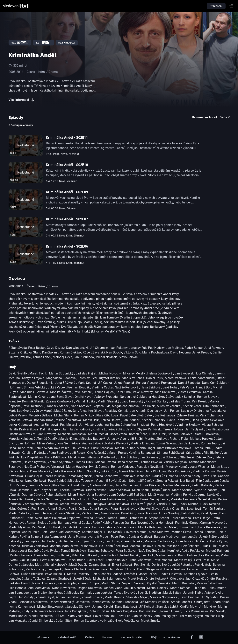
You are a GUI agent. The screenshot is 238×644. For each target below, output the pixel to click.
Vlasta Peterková (190, 392)
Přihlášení (216, 6)
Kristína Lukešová (105, 429)
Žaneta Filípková (142, 546)
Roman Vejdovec (123, 467)
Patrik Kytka (219, 541)
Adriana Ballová (117, 560)
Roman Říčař (138, 434)
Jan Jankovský (189, 443)
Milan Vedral (46, 443)
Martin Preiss (118, 453)
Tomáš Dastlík (48, 439)
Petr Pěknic (200, 401)
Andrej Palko (31, 532)
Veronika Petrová (21, 420)
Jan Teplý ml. (195, 429)
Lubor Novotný (169, 513)
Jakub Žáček (82, 579)
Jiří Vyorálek (210, 597)
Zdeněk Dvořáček (126, 574)
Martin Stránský (109, 401)
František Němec (187, 523)
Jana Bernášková (61, 397)
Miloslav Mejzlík (134, 373)
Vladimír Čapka (103, 387)
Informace (43, 637)
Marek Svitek (173, 593)
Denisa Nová (161, 565)
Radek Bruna (77, 560)
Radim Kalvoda (202, 485)
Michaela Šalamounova (110, 579)
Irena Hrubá (58, 593)
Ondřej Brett (203, 602)
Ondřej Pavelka (217, 579)
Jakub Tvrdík (30, 560)
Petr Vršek (39, 527)
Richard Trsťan (99, 611)
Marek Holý (136, 579)
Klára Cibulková (108, 415)
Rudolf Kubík (102, 523)
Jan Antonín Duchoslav (146, 411)
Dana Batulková (126, 607)
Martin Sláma (111, 583)
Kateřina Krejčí (92, 532)
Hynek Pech (80, 485)
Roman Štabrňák (86, 621)
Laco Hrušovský (133, 401)
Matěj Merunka (159, 495)
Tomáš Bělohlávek (74, 551)
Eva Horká (112, 541)
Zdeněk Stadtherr (150, 593)
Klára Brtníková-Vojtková (175, 448)
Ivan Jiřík (210, 476)
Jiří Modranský (70, 532)
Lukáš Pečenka (182, 565)
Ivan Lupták (189, 537)
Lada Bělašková (210, 527)
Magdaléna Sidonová (61, 378)
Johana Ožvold (103, 607)
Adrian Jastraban (68, 597)
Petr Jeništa (121, 523)
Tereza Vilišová (55, 476)
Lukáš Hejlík (34, 476)
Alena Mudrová (159, 532)
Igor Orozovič (196, 579)
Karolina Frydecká (35, 453)
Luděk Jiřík (209, 546)
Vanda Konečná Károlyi (186, 476)
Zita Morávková (39, 588)
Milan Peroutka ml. (85, 555)
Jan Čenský (221, 481)
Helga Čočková (19, 509)
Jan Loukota (104, 593)
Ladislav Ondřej (192, 411)
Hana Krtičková (56, 457)
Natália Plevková (117, 443)
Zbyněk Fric (50, 490)
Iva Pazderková (216, 411)
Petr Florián (50, 532)
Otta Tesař (187, 457)
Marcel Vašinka (176, 378)
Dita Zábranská (214, 406)
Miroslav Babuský (93, 439)
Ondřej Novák (184, 541)
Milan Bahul (141, 490)
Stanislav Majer (137, 597)
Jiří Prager (102, 537)
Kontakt (107, 637)
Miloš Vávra (89, 546)
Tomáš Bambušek (21, 499)
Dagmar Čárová (33, 495)
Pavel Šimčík (83, 392)
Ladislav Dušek (198, 569)
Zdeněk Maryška (176, 462)
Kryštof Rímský (110, 378)
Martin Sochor (182, 490)
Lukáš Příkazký (151, 485)
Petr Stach (39, 509)
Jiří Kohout (147, 607)
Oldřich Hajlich (104, 392)
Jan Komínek (171, 551)
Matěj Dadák (78, 565)
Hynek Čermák (99, 467)
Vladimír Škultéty (189, 425)
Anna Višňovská (141, 560)
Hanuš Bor (204, 387)
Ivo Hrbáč (106, 621)
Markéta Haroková (203, 439)
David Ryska (50, 551)
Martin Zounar (125, 448)
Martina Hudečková (154, 397)
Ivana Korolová (81, 406)
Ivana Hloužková (44, 583)
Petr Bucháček (102, 574)
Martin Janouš (166, 555)
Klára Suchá (61, 485)
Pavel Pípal (119, 537)
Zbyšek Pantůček (149, 429)
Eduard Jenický (43, 513)
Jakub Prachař (124, 383)
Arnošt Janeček (182, 602)
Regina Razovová (90, 588)
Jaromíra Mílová (39, 485)
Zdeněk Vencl (192, 406)
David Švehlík (18, 373)
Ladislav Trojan (180, 401)
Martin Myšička (20, 527)
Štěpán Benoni (159, 518)
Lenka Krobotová (21, 425)
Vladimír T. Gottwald (35, 392)
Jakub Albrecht (135, 588)
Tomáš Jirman (118, 518)
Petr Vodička (190, 513)
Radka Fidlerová (171, 574)
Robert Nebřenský (62, 602)
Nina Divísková (166, 392)
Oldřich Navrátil (97, 490)
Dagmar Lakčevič (208, 495)
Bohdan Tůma (44, 420)
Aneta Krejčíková (91, 411)
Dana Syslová (99, 509)
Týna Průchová (93, 541)
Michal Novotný (110, 373)
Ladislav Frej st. (87, 373)
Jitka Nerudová (119, 504)
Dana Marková (41, 471)
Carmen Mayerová (213, 523)
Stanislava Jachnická (136, 476)
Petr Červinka (191, 546)
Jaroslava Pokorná (123, 569)
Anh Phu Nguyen (166, 616)
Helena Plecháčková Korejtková (86, 569)
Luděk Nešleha (210, 504)
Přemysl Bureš (139, 499)
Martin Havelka (77, 467)
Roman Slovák (208, 397)
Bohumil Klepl (149, 611)
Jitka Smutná (217, 588)
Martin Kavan (38, 397)
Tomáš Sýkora (166, 443)
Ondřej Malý (189, 607)
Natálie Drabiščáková (24, 429)
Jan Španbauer (19, 593)
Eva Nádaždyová (217, 429)
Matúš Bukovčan (66, 411)
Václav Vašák (127, 527)
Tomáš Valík (139, 518)
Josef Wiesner (200, 467)
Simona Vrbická (35, 387)
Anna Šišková (58, 509)
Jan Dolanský (150, 457)
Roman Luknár (171, 611)
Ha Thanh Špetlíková (114, 546)
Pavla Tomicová (179, 420)
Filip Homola (18, 588)
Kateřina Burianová (142, 453)
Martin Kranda (115, 597)
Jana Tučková (35, 579)
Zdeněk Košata (92, 597)
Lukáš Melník (113, 532)
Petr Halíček (203, 565)
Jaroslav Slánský (79, 607)
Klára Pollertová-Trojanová (63, 518)
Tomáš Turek (85, 462)
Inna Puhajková (76, 611)
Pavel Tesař (96, 560)
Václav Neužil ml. (48, 499)
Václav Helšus (19, 471)
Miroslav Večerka (169, 406)
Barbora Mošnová (167, 537)
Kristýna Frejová (33, 378)
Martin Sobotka (88, 471)
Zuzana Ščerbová (59, 579)
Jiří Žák (93, 499)
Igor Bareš (187, 481)
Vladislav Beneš (133, 378)
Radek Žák (160, 476)
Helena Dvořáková (160, 373)
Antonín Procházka (125, 602)
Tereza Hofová (173, 429)
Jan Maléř (170, 527)
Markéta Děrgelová (124, 611)
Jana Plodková (156, 471)
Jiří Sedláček (138, 495)
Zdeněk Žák (205, 457)
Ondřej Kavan (84, 397)
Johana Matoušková (65, 546)
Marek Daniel (18, 616)
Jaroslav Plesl (88, 378)
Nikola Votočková (127, 621)
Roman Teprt (210, 443)
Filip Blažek (212, 453)
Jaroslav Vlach (118, 439)
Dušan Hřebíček (32, 574)
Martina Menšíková (177, 485)
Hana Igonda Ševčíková (208, 420)
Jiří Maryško (208, 607)
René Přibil (26, 448)
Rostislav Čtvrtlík (117, 411)
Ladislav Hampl (20, 583)
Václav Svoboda (107, 397)
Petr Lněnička (78, 509)
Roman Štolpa (37, 523)
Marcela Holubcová (22, 439)
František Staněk (57, 406)
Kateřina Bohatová (101, 551)
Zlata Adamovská (54, 537)
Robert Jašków (56, 495)
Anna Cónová (110, 513)
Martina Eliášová (143, 443)
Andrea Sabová (93, 443)
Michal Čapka (81, 523)
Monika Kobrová (150, 527)
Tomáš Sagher (214, 509)
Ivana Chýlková (36, 481)
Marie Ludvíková (20, 411)
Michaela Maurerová (34, 602)
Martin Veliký (184, 560)
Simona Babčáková (171, 453)
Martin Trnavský (79, 574)
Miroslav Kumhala (80, 593)
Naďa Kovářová (149, 551)
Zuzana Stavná (100, 565)
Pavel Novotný (143, 392)
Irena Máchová (129, 462)
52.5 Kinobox (67, 43)
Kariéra (89, 637)
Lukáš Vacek (57, 387)
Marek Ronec (77, 457)
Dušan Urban (129, 481)
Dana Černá (210, 383)
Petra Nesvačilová (123, 509)
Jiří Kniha (200, 588)
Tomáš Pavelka (152, 462)
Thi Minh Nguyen (192, 616)
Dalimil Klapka (50, 429)
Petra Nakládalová (53, 560)
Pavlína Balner (30, 537)
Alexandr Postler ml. (102, 457)
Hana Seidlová (151, 387)
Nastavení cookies (132, 637)
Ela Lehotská (81, 448)
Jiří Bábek (63, 555)
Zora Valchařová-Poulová (41, 504)
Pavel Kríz (128, 513)
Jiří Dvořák (147, 481)
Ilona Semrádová (69, 443)
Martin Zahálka (19, 513)
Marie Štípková (120, 490)
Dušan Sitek (64, 621)
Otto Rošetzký (97, 453)
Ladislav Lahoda (104, 527)
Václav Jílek (90, 513)
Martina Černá (182, 532)
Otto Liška (177, 579)
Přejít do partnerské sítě (165, 637)
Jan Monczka (18, 621)
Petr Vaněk (218, 611)
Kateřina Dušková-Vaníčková (29, 546)
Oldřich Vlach (113, 588)
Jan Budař (49, 541)
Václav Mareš (43, 411)
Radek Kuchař (189, 504)
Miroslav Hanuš (177, 467)
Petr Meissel (69, 425)
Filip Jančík (128, 429)
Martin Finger (146, 448)
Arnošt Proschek (72, 504)
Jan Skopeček (185, 373)
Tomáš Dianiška (205, 532)
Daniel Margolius (74, 499)
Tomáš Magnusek (80, 476)
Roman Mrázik (85, 415)
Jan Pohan (172, 411)
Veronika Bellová (41, 415)
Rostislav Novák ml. (150, 467)
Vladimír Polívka (182, 495)
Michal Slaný (63, 415)
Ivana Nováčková (64, 588)
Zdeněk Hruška (188, 415)
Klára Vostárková (80, 616)
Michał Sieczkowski (51, 607)
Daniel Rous (155, 378)
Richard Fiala (179, 439)
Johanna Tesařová (110, 425)
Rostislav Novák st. (23, 434)
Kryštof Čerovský (159, 583)
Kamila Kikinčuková (77, 527)
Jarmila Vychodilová (77, 429)
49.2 (20, 43)
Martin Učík (91, 420)
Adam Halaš (221, 602)
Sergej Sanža (160, 499)
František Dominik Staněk (27, 401)
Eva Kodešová (209, 555)
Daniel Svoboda (189, 383)
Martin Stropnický (62, 373)
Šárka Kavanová (64, 471)
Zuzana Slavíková (68, 513)
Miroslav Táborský (81, 481)
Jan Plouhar (131, 420)
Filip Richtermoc (69, 541)
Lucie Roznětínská (196, 611)
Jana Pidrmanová (81, 537)
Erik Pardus (18, 485)
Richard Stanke (156, 401)
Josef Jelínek (149, 574)
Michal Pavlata (106, 462)
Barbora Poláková (180, 434)
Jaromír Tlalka (194, 593)
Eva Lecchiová (191, 509)
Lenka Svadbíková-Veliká (52, 448)
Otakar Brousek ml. (40, 383)
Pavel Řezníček (33, 406)
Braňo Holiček (188, 555)
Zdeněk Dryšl (45, 597)
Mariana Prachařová (159, 541)
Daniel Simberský (42, 621)
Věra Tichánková (212, 415)
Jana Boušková (98, 495)
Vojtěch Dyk (102, 406)
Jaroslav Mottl (33, 565)
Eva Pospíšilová (32, 457)
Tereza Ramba (181, 518)
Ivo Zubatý (27, 597)
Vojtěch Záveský (134, 583)
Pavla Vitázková (21, 555)
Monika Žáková (61, 392)
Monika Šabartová (210, 583)
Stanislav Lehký (168, 607)
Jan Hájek (148, 406)
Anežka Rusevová (72, 490)
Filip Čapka (204, 481)
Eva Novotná (140, 523)
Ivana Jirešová (147, 513)
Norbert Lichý (129, 397)
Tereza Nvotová (125, 593)
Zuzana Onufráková (60, 401)
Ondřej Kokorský (157, 579)
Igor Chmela (205, 373)
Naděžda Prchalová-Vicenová (44, 467)
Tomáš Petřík (203, 448)
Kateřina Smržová (137, 425)
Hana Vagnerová (127, 485)
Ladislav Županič (143, 504)
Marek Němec (69, 439)
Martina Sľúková (157, 439)
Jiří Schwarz (170, 457)
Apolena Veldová (101, 485)
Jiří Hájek (55, 527)
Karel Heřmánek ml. (113, 499)
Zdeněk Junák (167, 504)
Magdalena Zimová (126, 406)
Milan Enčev (77, 495)
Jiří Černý (202, 541)
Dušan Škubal (161, 490)
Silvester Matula (136, 532)
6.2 (43, 43)
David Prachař (190, 597)
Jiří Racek (79, 453)
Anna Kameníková (23, 607)
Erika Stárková (122, 565)
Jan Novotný (47, 434)
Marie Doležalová (41, 616)
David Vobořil (109, 555)
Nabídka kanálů (67, 637)
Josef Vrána (119, 434)
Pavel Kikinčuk (55, 574)
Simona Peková (167, 481)
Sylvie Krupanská (206, 490)
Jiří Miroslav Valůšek (155, 602)
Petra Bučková (126, 551)
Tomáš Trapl (188, 527)
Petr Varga (187, 387)
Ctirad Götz (194, 453)
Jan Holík (148, 555)
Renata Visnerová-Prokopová (156, 383)
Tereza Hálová (111, 420)
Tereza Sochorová (107, 476)
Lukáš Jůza (109, 471)
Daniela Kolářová (141, 537)
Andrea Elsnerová (46, 425)
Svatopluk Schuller (183, 397)
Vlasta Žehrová (213, 425)
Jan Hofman (27, 443)
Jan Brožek (40, 593)
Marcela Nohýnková (164, 597)
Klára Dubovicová (207, 434)
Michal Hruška (86, 401)
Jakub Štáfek (209, 537)
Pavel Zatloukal (104, 616)
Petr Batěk (146, 415)
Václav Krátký (36, 569)
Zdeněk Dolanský (154, 420)
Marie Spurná (87, 383)
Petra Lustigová (96, 504)
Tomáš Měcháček (131, 471)
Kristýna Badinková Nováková (43, 611)
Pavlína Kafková (94, 518)
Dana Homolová (162, 523)
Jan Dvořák (119, 495)
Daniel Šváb (34, 518)
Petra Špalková (59, 453)
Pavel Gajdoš (58, 481)
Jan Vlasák (87, 425)
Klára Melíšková (149, 509)
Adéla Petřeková (193, 551)
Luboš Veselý (18, 415)
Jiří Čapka (105, 383)
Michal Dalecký (158, 588)
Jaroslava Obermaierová (93, 602)
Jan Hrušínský (143, 616)
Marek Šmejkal (151, 621)
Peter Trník (202, 560)
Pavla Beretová (175, 569)
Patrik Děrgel (202, 518)
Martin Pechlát (98, 434)
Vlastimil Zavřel (107, 481)
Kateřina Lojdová (196, 574)
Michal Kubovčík (56, 565)
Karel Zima (124, 392)
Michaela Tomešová (72, 434)
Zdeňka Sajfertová (61, 462)
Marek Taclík (39, 373)
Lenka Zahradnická (202, 378)
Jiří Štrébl (137, 439)
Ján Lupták (32, 541)
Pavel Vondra (163, 560)
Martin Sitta (220, 467)
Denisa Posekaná (168, 546)
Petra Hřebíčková (163, 425)
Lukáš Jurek (158, 434)
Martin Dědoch (181, 588)
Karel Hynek (209, 513)
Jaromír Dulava (29, 490)
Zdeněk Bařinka (132, 541)
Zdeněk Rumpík (89, 583)
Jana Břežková (65, 383)
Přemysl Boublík (79, 387)
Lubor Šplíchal (128, 457)
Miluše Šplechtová (69, 420)
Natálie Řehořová (127, 387)
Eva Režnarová (165, 415)
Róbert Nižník (130, 555)
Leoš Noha (170, 387)
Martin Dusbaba (184, 583)
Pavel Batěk (129, 415)
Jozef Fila (124, 616)
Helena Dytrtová (35, 462)
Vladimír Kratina (204, 471)
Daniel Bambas (59, 523)
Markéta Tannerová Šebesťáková (194, 499)
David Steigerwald (150, 569)
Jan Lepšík (55, 569)
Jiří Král (61, 616)
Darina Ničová (44, 555)
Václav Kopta (67, 583)
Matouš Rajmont (217, 551)
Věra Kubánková (180, 471)
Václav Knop (171, 509)
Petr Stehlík (142, 565)
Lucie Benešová (102, 448)
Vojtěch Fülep (215, 616)
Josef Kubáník (30, 551)
